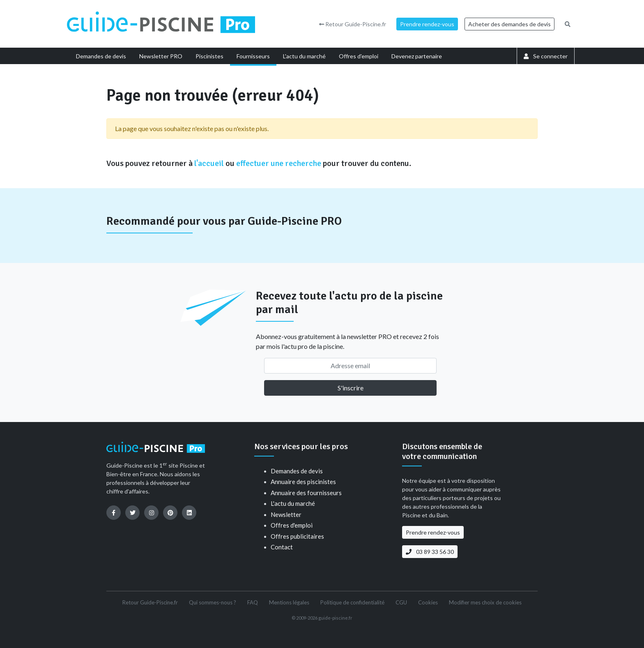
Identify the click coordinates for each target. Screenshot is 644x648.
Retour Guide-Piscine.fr (353, 24)
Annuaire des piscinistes (303, 482)
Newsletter (286, 514)
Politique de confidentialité (352, 602)
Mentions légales (289, 602)
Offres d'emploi (292, 525)
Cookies (428, 602)
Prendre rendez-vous (427, 24)
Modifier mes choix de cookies (485, 602)
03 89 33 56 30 (430, 552)
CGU (401, 602)
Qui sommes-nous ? (213, 602)
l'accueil (209, 163)
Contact (282, 547)
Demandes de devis (297, 471)
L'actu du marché (293, 503)
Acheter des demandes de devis (509, 24)
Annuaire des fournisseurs (306, 493)
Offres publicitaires (297, 536)
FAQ (253, 602)
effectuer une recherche (279, 163)
